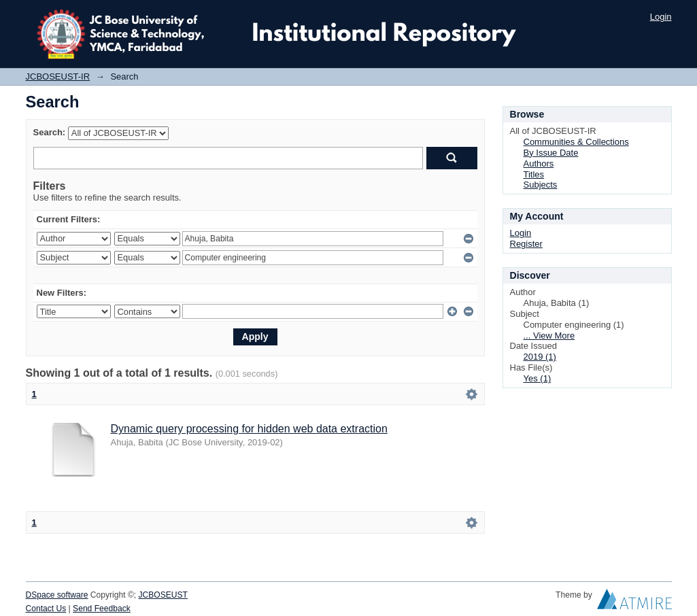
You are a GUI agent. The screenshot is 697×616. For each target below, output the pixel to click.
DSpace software (57, 595)
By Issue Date (551, 153)
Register (526, 244)
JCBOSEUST (163, 595)
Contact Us (46, 609)
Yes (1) (538, 378)
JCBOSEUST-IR (58, 76)
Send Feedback (102, 609)
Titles (534, 174)
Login (661, 17)
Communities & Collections (576, 142)
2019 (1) (540, 357)
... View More (549, 336)
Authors (539, 164)
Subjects (541, 185)
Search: (50, 132)
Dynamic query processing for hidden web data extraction (249, 429)
